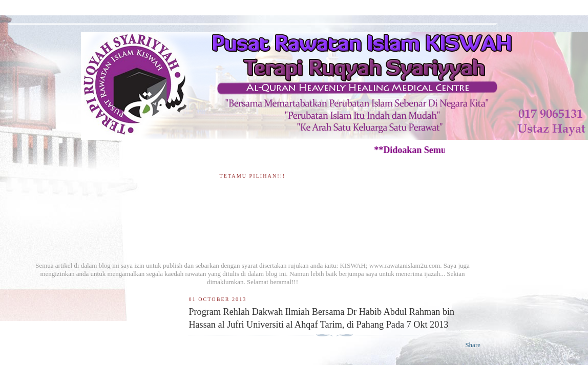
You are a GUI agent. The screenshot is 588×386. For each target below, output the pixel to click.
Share (473, 345)
